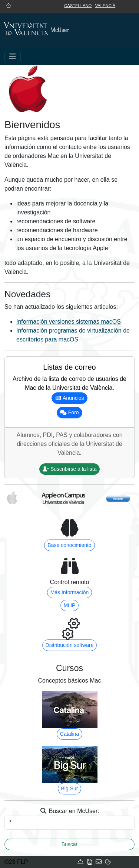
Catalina (69, 734)
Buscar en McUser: (69, 811)
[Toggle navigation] (13, 56)
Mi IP (70, 605)
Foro (69, 412)
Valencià (105, 6)
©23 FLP (16, 862)
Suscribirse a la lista (70, 469)
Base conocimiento (69, 545)
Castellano (78, 6)
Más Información (69, 592)
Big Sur (70, 788)
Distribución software (70, 645)
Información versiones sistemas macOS (69, 322)
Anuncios (69, 398)
